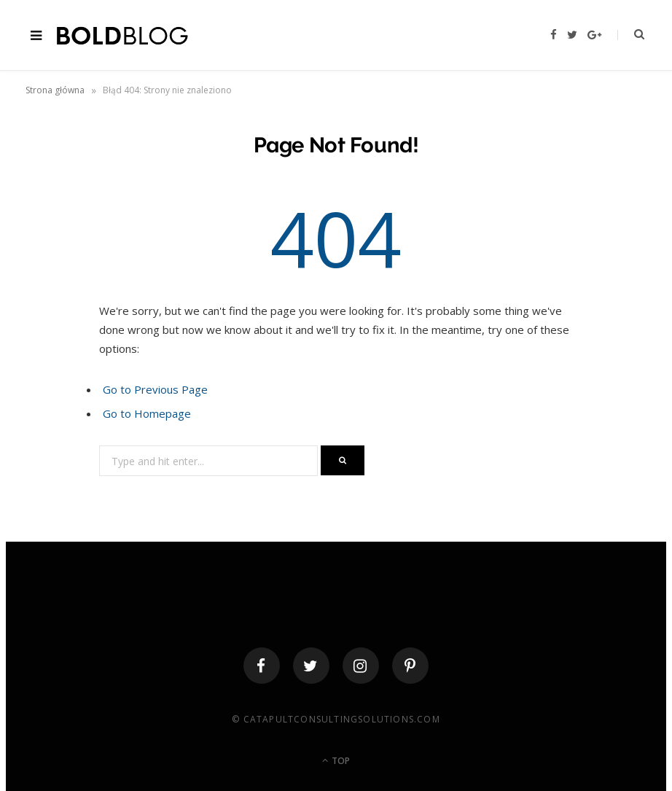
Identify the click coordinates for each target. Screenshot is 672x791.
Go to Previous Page (155, 389)
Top (336, 761)
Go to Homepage (147, 413)
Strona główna (55, 90)
